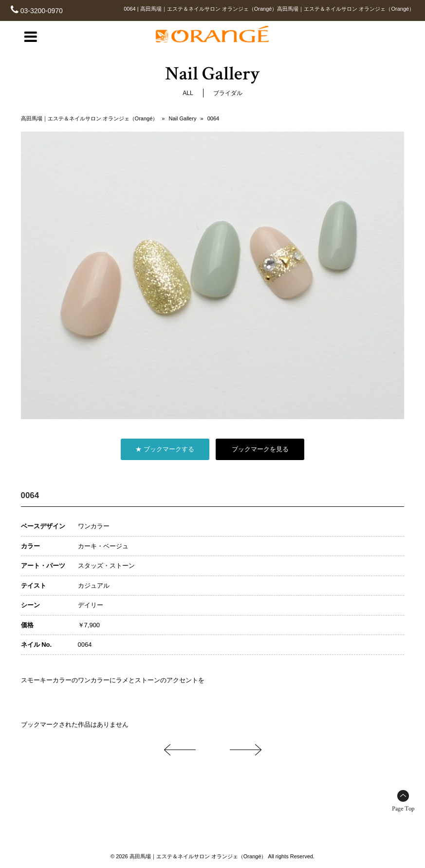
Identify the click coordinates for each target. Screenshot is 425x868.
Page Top (403, 809)
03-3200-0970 (42, 11)
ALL (188, 93)
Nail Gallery (183, 118)
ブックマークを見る (260, 449)
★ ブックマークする (165, 449)
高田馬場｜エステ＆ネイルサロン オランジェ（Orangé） (90, 118)
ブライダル (228, 93)
